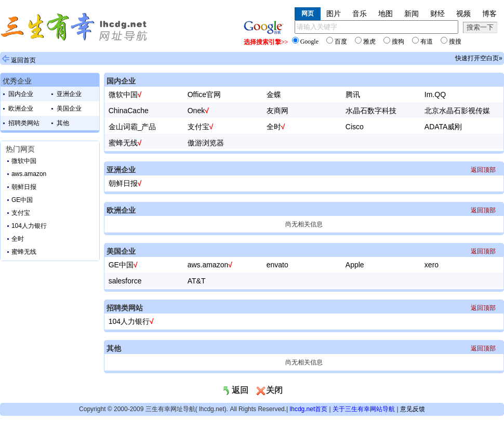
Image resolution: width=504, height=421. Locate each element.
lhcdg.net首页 (309, 409)
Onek (196, 111)
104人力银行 (29, 226)
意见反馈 (413, 409)
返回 (235, 390)
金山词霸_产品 (132, 127)
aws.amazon (29, 174)
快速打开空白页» (479, 58)
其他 (63, 123)
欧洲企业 (21, 108)
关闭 (269, 390)
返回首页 (23, 60)
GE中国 (22, 200)
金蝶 (274, 94)
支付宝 (21, 213)
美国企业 (69, 108)
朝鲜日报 (24, 187)
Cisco (355, 127)
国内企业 (21, 94)
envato (277, 265)
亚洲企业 (69, 94)
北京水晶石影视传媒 (457, 111)
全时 (18, 239)
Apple (355, 265)
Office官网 (204, 94)
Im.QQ (435, 94)
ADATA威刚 (443, 127)
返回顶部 (483, 170)
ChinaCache (129, 111)
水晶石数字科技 (371, 111)
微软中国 (24, 161)
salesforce (125, 281)
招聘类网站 (24, 123)
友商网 (277, 111)
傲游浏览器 (206, 143)
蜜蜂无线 (24, 252)
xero (432, 265)
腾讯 (353, 94)
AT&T (197, 281)
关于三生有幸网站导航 (364, 409)
